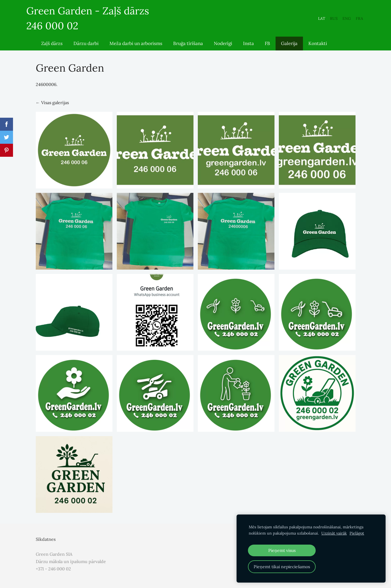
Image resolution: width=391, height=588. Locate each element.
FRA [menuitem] (350, 21)
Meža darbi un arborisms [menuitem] (136, 48)
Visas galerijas (55, 107)
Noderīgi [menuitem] (223, 48)
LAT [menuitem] (312, 21)
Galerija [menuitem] (289, 48)
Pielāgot (357, 533)
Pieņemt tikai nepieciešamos (282, 567)
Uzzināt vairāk (334, 533)
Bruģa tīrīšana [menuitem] (188, 48)
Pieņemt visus (282, 550)
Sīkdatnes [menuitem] (46, 544)
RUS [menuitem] (324, 21)
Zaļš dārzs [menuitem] (52, 48)
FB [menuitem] (267, 48)
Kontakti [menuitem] (318, 48)
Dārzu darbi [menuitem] (86, 48)
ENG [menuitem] (337, 21)
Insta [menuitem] (248, 48)
